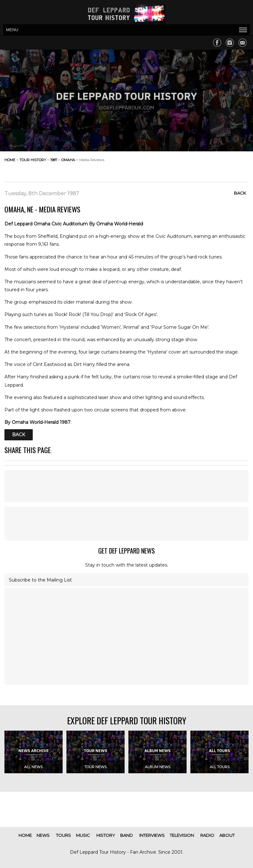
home (10, 160)
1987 (54, 160)
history (106, 835)
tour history (33, 160)
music (83, 835)
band (126, 835)
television (182, 835)
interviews (152, 835)
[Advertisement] (198, 165)
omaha (68, 160)
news (43, 835)
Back (240, 193)
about (227, 835)
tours (63, 835)
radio (207, 835)
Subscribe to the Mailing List (40, 580)
